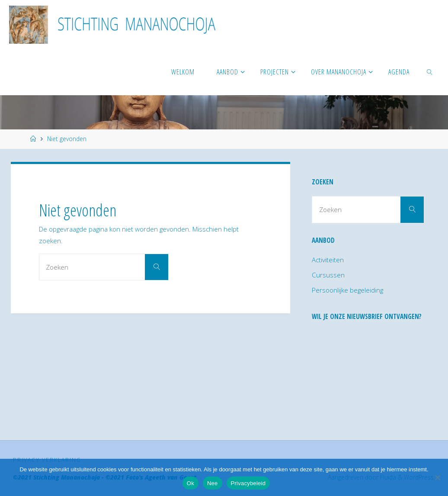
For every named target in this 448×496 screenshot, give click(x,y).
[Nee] (437, 477)
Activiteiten (328, 260)
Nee (213, 483)
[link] (430, 71)
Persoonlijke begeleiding (347, 290)
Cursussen (328, 275)
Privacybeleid (248, 483)
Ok (190, 483)
